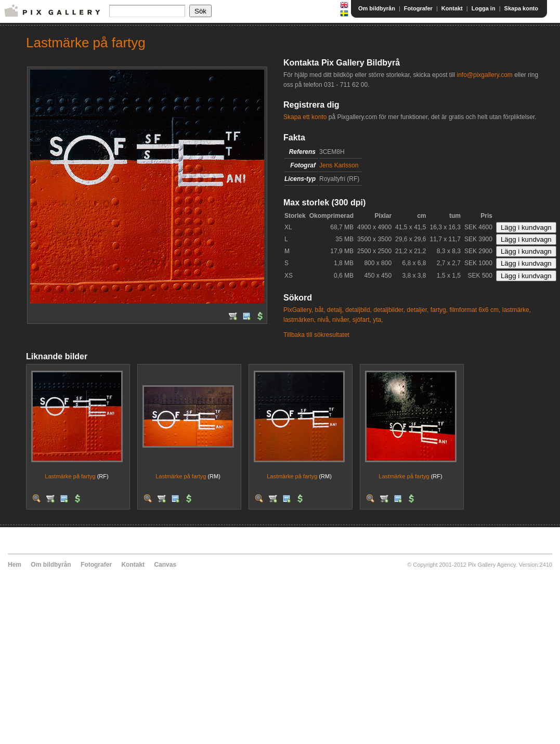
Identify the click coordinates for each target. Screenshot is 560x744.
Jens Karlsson (339, 165)
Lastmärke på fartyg (70, 476)
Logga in (484, 8)
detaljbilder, (389, 310)
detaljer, (418, 310)
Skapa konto (521, 8)
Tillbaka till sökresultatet (316, 335)
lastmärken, (299, 320)
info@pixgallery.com (484, 75)
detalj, (335, 310)
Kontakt (452, 8)
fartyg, (439, 310)
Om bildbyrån (377, 8)
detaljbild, (359, 310)
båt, (320, 310)
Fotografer (418, 8)
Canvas (165, 565)
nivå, (324, 320)
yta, (378, 320)
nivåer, (341, 320)
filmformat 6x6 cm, (475, 310)
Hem (15, 565)
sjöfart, (362, 320)
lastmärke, (517, 310)
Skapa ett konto (305, 117)
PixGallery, (298, 310)
